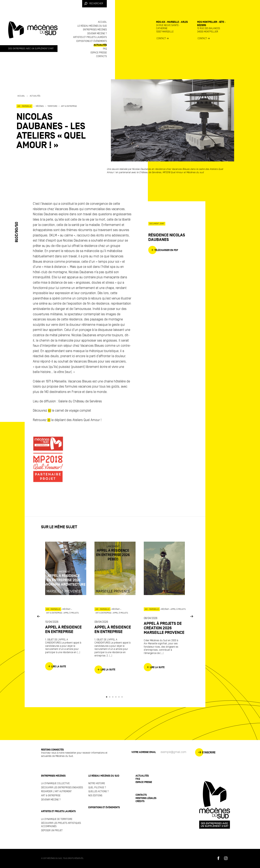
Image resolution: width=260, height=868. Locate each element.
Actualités (100, 45)
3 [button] (113, 697)
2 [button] (110, 697)
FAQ (105, 49)
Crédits (140, 801)
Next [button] (192, 616)
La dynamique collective (55, 783)
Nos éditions (95, 796)
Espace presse (99, 53)
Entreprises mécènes (95, 30)
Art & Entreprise (51, 796)
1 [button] (107, 697)
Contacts (101, 56)
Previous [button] (38, 616)
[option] (58, 122)
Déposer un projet (52, 831)
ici (49, 411)
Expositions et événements (92, 41)
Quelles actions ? (98, 791)
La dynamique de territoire (57, 819)
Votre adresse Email (144, 752)
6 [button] (123, 697)
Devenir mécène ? (97, 34)
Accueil (102, 22)
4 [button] (117, 697)
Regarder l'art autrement (56, 791)
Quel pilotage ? (97, 788)
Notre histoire (97, 783)
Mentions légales (146, 798)
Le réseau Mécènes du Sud (92, 26)
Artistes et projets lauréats (90, 37)
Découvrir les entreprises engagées (62, 788)
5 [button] (120, 697)
